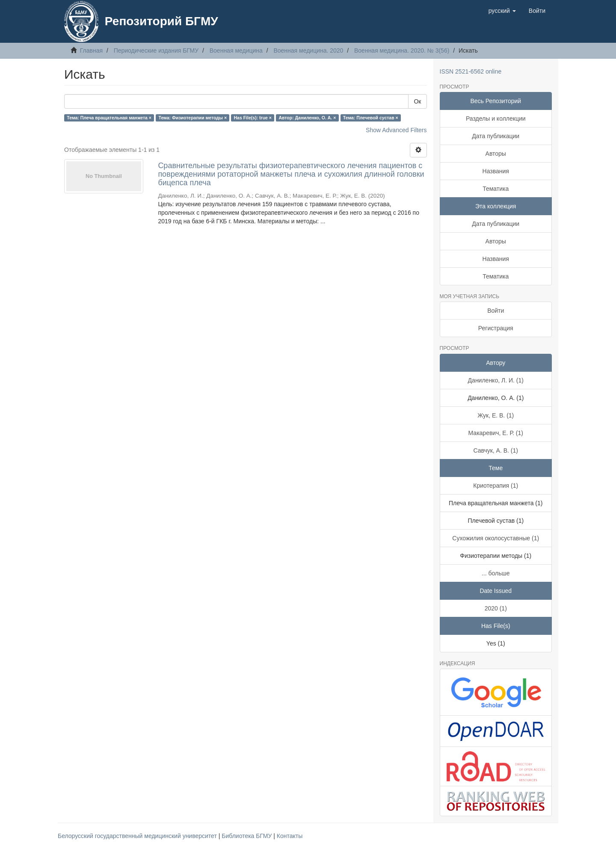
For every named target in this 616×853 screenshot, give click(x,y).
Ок (417, 101)
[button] (502, 11)
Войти (496, 311)
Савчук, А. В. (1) (496, 450)
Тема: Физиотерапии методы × (192, 118)
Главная (91, 50)
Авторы (496, 154)
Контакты (290, 836)
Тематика (496, 189)
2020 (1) (496, 608)
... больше (496, 573)
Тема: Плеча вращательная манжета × (109, 118)
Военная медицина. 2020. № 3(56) (402, 50)
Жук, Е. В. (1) (496, 415)
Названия (496, 171)
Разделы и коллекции (496, 118)
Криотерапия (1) (496, 486)
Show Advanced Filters (396, 130)
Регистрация (496, 328)
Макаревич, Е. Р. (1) (496, 433)
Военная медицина (236, 50)
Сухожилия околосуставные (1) (496, 538)
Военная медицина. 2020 (308, 50)
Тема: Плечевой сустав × (371, 118)
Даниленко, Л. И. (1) (496, 380)
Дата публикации (496, 136)
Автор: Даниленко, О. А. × (307, 118)
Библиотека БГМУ (247, 836)
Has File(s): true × (253, 118)
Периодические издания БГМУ (156, 50)
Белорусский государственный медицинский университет (138, 836)
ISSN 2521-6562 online (471, 71)
